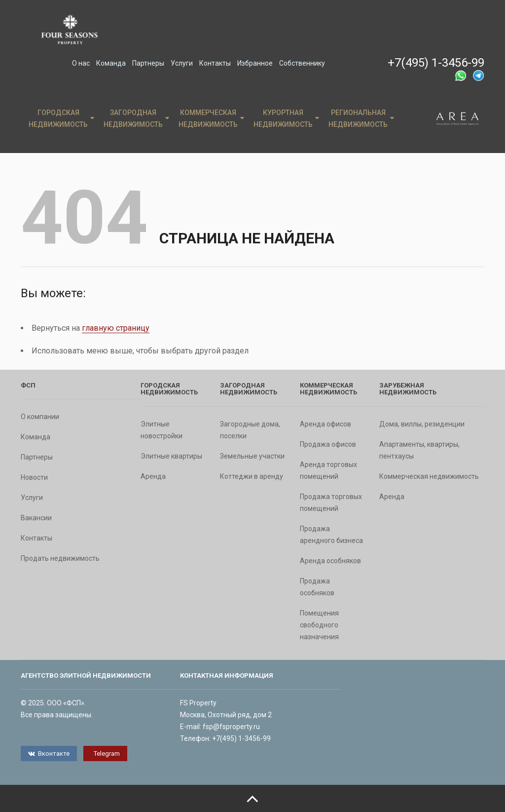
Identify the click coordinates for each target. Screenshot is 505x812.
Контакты (215, 63)
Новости (34, 477)
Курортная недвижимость (286, 118)
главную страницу (116, 328)
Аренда (153, 476)
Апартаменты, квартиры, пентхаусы (419, 450)
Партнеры (148, 63)
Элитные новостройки (162, 430)
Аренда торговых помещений (328, 470)
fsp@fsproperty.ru (231, 727)
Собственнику (302, 63)
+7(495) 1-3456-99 (436, 63)
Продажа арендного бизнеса (331, 535)
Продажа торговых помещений (331, 503)
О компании (40, 417)
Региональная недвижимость (361, 118)
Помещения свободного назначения (319, 625)
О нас (81, 63)
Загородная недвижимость (136, 118)
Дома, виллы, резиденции (422, 424)
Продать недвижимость (60, 558)
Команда (111, 63)
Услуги (182, 63)
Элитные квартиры (171, 456)
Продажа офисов (328, 444)
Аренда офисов (325, 424)
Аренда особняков (330, 561)
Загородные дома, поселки (250, 430)
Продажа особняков (317, 587)
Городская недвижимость (61, 118)
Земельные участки (252, 456)
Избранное (255, 63)
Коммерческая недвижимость (211, 118)
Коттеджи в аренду (252, 476)
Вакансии (36, 518)
